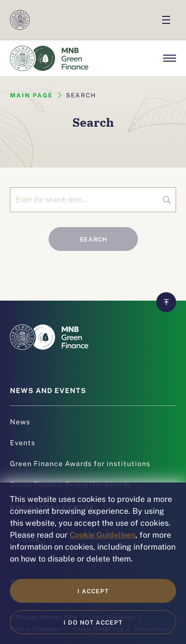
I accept (93, 591)
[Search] (93, 200)
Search (93, 239)
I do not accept (93, 622)
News (20, 421)
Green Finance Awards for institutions (80, 463)
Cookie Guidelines (102, 534)
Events (23, 442)
